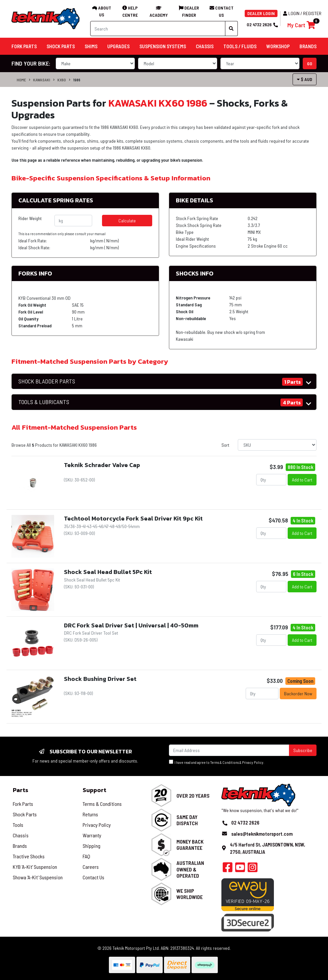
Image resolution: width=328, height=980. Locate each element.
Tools (18, 825)
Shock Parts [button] (61, 46)
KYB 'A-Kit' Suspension (35, 867)
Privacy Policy (253, 762)
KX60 (62, 80)
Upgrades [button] (118, 46)
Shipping (92, 846)
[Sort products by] (277, 445)
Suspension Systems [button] (163, 46)
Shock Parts (25, 814)
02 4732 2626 (262, 24)
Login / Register (302, 13)
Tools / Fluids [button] (240, 46)
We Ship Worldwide (190, 894)
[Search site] (231, 29)
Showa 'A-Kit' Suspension (38, 877)
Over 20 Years (193, 796)
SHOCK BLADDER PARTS (47, 381)
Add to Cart (302, 480)
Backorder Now (298, 694)
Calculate (127, 221)
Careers (91, 867)
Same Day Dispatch (187, 820)
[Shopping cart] (301, 25)
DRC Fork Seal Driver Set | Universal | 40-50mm (131, 625)
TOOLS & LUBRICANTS (44, 402)
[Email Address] (229, 750)
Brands (20, 846)
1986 (77, 80)
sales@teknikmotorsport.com (262, 834)
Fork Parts (23, 804)
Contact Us (93, 877)
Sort (225, 445)
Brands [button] (308, 46)
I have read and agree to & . (217, 762)
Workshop (278, 46)
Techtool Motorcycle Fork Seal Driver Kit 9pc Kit (133, 518)
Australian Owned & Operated (190, 869)
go (310, 63)
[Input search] (158, 29)
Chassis (21, 835)
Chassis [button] (205, 46)
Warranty (92, 835)
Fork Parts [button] (24, 46)
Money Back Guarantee (190, 845)
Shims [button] (91, 46)
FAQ (86, 856)
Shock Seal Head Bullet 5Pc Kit (108, 572)
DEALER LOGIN (261, 13)
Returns (90, 814)
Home (21, 80)
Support (94, 790)
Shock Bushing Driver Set (100, 679)
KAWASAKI (42, 80)
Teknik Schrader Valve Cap (102, 465)
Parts (20, 790)
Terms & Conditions (225, 762)
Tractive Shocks (29, 856)
